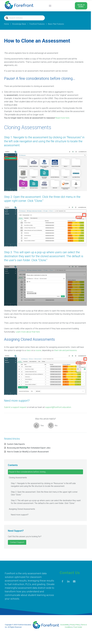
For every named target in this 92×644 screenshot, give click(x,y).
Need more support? (20, 515)
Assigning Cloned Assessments (22, 509)
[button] (39, 425)
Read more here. (63, 118)
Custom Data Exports (16, 444)
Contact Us (70, 573)
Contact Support (17, 542)
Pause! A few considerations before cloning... (28, 472)
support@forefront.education (58, 407)
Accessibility (65, 625)
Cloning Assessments (18, 478)
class (28, 350)
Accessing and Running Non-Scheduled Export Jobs (29, 448)
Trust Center (78, 627)
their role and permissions (66, 350)
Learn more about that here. (28, 332)
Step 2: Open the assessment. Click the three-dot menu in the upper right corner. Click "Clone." (44, 493)
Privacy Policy (75, 625)
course (38, 350)
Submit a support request (15, 407)
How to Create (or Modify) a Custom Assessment (28, 452)
